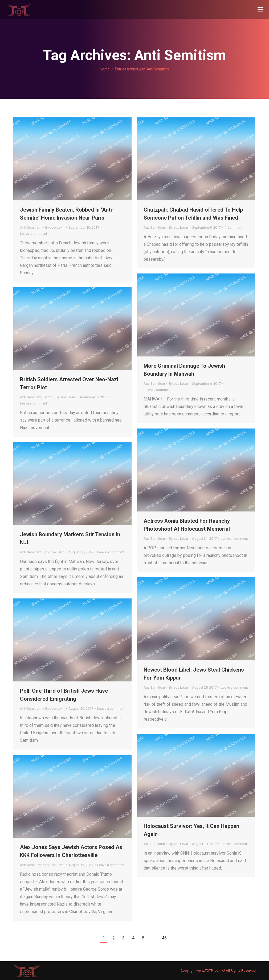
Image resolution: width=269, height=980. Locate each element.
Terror (47, 397)
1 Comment (234, 227)
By (55, 227)
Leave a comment (34, 234)
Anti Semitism (31, 227)
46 (164, 938)
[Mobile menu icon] (260, 9)
